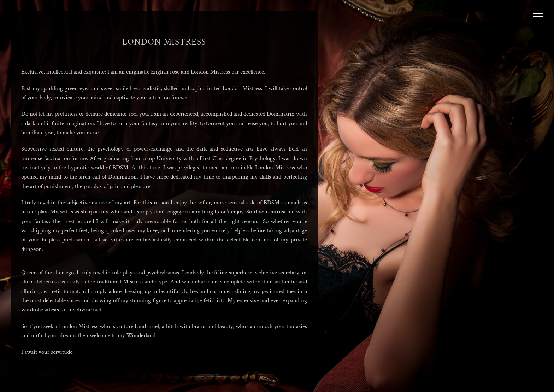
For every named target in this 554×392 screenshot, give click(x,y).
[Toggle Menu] (538, 14)
